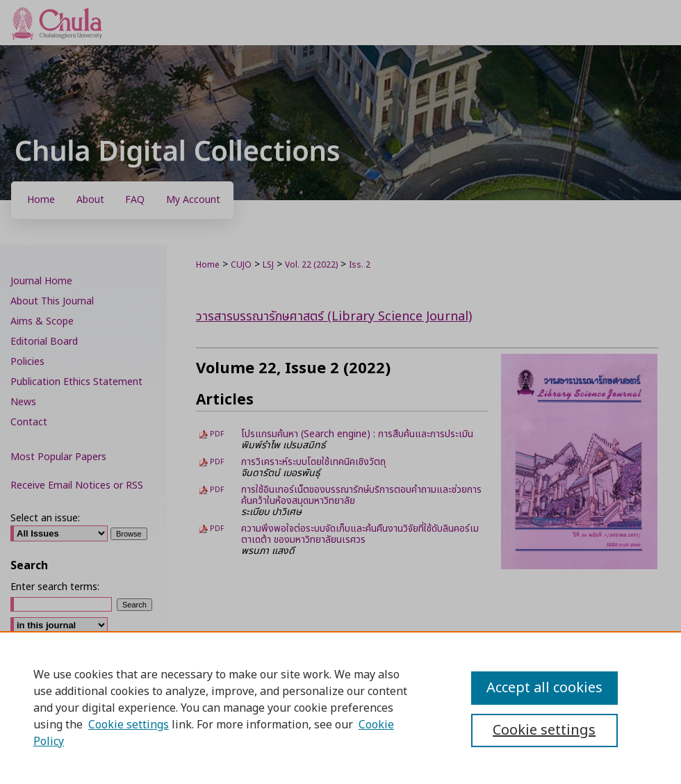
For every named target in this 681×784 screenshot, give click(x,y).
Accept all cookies (544, 688)
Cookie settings (129, 725)
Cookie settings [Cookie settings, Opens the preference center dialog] (544, 730)
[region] (340, 708)
